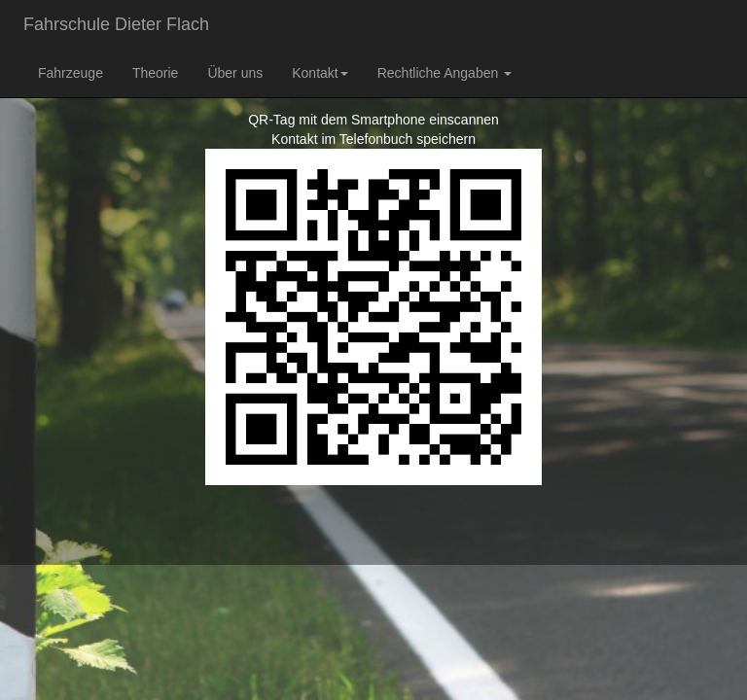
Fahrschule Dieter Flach (116, 24)
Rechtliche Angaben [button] (445, 73)
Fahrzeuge (71, 73)
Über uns (235, 73)
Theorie (155, 73)
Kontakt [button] (320, 73)
